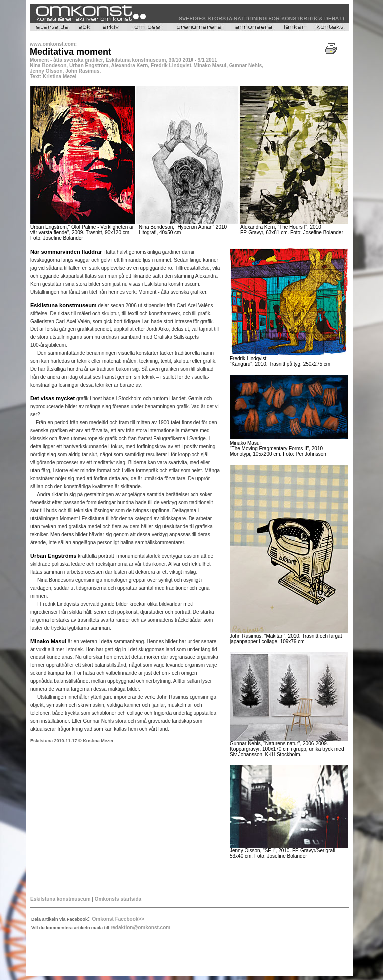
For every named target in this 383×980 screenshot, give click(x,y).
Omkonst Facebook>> (118, 919)
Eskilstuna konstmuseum (61, 899)
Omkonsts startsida (117, 899)
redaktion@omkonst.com (140, 927)
